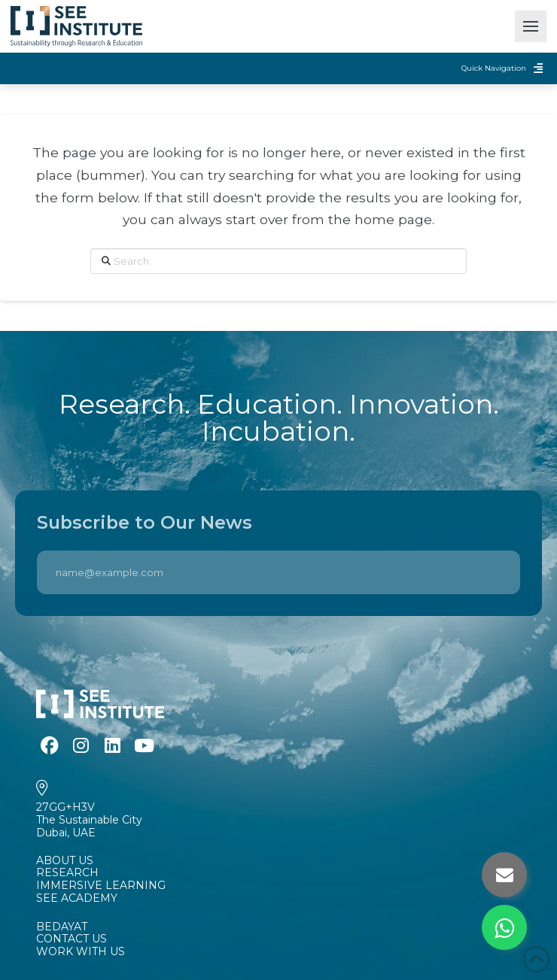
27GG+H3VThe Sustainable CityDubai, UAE (89, 820)
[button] (531, 26)
